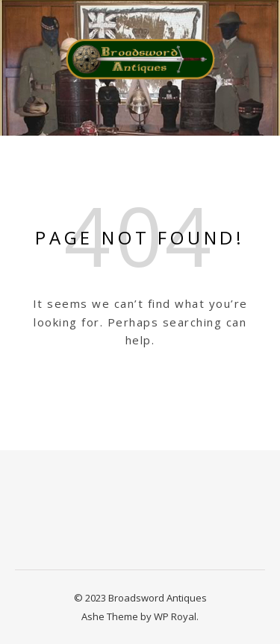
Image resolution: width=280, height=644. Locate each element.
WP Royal (175, 616)
